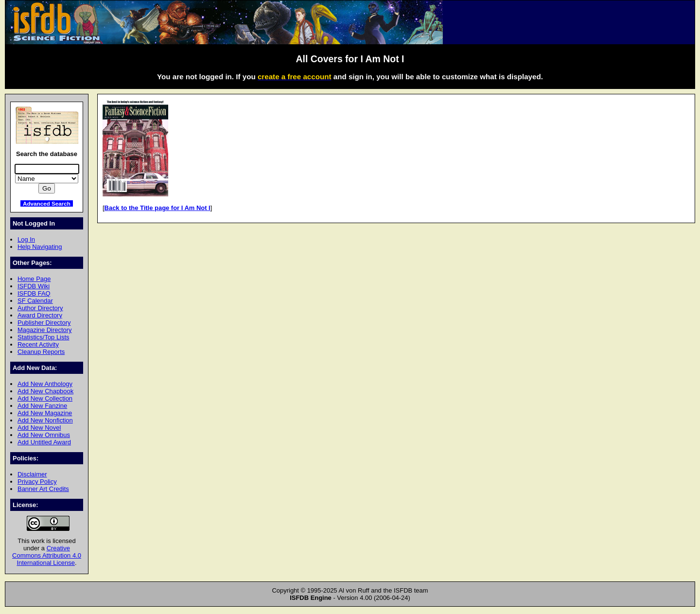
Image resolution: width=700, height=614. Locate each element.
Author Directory (40, 308)
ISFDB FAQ (34, 293)
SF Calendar (35, 301)
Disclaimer (32, 474)
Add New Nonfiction (45, 420)
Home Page (34, 279)
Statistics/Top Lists (44, 337)
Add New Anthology (45, 384)
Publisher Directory (44, 323)
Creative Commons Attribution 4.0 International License (47, 555)
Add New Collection (45, 398)
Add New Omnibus (44, 435)
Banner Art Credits (43, 489)
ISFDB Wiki (34, 286)
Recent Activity (38, 344)
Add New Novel (39, 428)
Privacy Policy (37, 482)
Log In (26, 239)
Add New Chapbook (45, 391)
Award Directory (40, 315)
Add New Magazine (45, 413)
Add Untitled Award (44, 442)
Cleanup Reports (41, 352)
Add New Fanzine (42, 406)
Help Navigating (40, 247)
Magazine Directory (45, 330)
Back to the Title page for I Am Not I (157, 208)
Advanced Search (47, 203)
